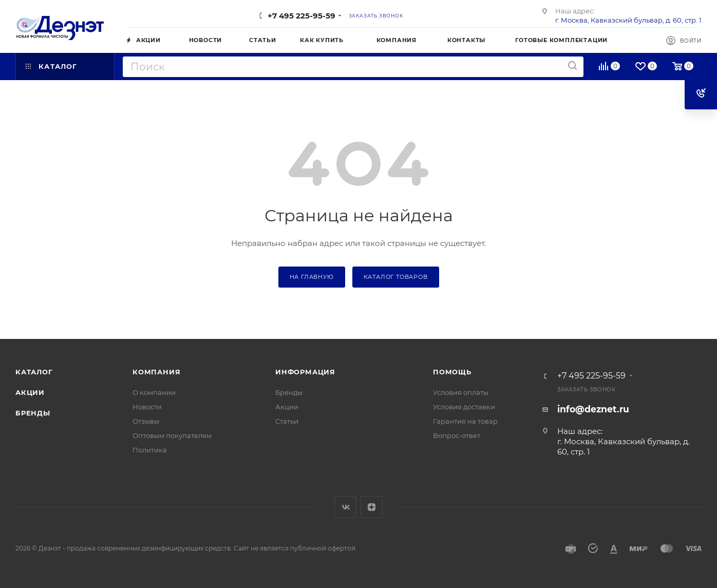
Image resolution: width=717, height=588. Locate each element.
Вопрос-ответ (457, 435)
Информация (305, 372)
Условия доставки (464, 407)
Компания (156, 372)
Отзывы (146, 421)
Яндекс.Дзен (372, 507)
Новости (147, 407)
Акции (30, 392)
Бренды (33, 413)
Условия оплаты (461, 392)
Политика (150, 450)
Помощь (452, 372)
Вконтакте (345, 507)
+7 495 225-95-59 (301, 16)
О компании (154, 392)
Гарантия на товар (465, 421)
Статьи (287, 421)
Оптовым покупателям (172, 435)
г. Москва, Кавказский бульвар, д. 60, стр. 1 (628, 20)
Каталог (34, 372)
